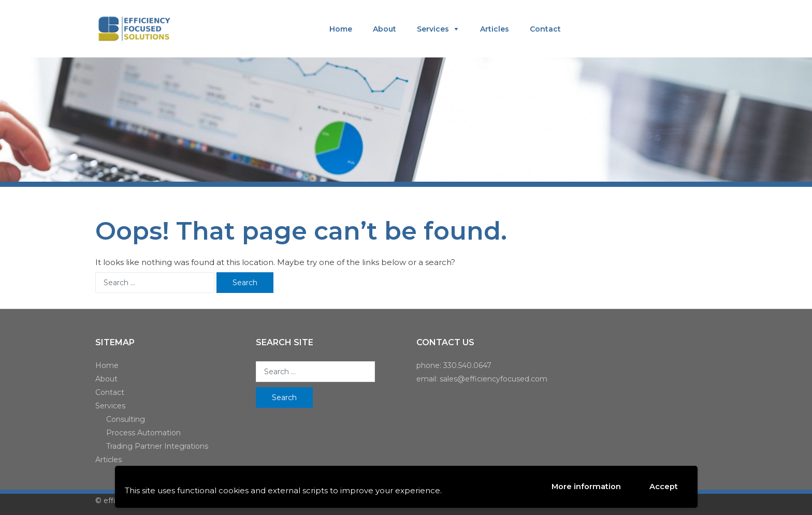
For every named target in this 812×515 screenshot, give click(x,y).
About (385, 29)
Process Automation (143, 433)
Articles (495, 29)
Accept (664, 487)
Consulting (126, 419)
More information (586, 486)
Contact (545, 29)
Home (341, 29)
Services (433, 29)
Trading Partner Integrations (157, 446)
